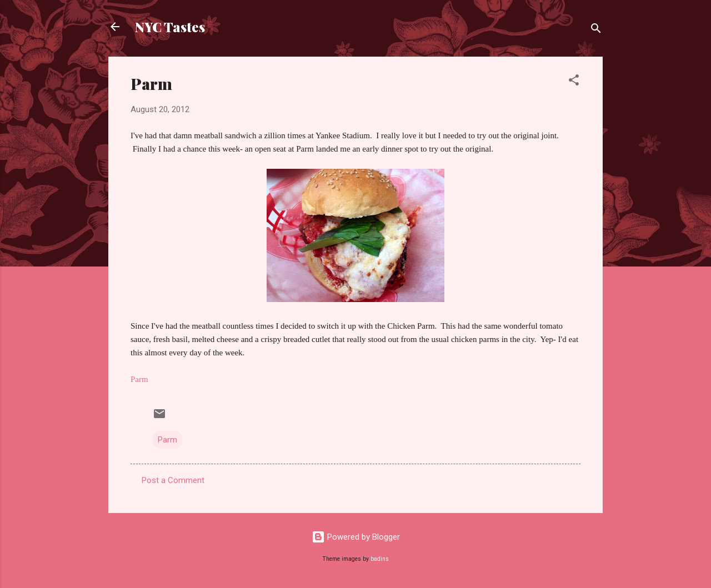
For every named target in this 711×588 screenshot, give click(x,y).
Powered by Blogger (356, 537)
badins (380, 559)
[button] (574, 82)
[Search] (596, 30)
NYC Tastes (170, 27)
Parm (167, 440)
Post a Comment (173, 480)
